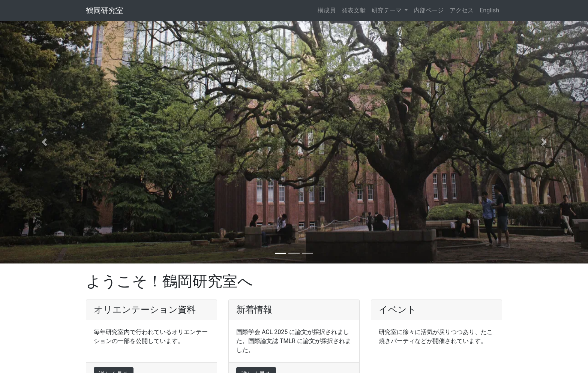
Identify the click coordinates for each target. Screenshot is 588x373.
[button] (44, 142)
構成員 (327, 10)
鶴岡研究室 (105, 10)
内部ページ (429, 10)
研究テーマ (387, 10)
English (489, 10)
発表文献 (354, 10)
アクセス (462, 10)
